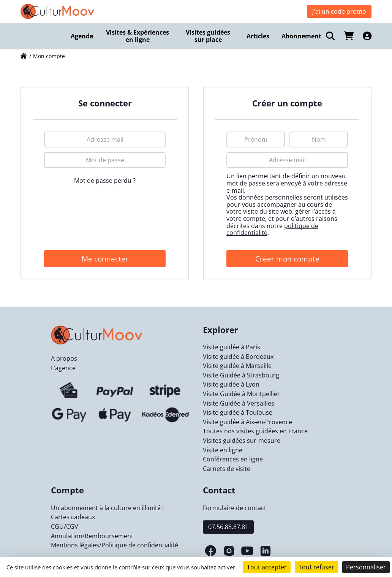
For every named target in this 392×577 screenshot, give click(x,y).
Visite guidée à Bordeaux (238, 357)
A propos (64, 358)
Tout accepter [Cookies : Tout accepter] (267, 567)
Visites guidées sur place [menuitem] (208, 36)
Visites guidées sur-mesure (242, 441)
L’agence (63, 368)
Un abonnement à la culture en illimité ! (107, 508)
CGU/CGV (65, 526)
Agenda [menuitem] (82, 36)
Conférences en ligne (233, 459)
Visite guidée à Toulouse (238, 412)
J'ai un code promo (339, 11)
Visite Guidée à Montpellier (241, 394)
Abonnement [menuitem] (301, 36)
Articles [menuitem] (258, 36)
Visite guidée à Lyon (231, 384)
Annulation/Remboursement (92, 536)
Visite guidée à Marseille (237, 366)
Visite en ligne (223, 450)
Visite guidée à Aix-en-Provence (247, 422)
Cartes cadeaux (73, 517)
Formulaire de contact (235, 508)
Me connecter (105, 259)
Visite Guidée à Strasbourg (241, 375)
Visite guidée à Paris (232, 347)
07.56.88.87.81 (228, 527)
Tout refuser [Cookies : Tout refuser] (316, 567)
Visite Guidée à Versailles (239, 403)
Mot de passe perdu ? (105, 181)
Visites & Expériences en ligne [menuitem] (138, 36)
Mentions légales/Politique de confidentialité (115, 545)
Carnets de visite (227, 469)
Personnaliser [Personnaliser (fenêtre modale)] (366, 567)
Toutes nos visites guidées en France (255, 431)
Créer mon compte (287, 259)
